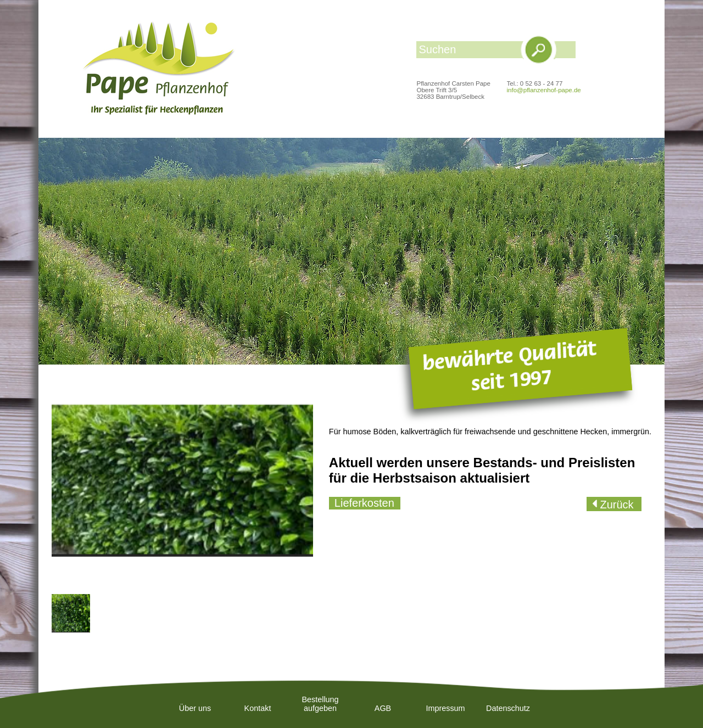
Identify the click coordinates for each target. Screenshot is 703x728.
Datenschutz (508, 708)
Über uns (195, 708)
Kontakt (258, 708)
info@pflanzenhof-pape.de (544, 90)
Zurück (615, 505)
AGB (383, 708)
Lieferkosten (364, 503)
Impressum (445, 708)
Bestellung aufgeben (320, 704)
